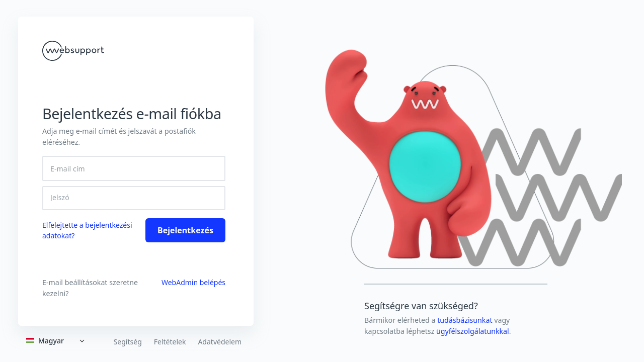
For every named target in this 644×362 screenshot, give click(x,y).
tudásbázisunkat (466, 320)
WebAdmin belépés (193, 282)
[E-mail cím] (134, 168)
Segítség (128, 342)
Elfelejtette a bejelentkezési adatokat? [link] (87, 230)
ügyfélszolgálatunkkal (473, 331)
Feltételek (170, 342)
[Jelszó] (134, 198)
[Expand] (57, 341)
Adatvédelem (220, 342)
